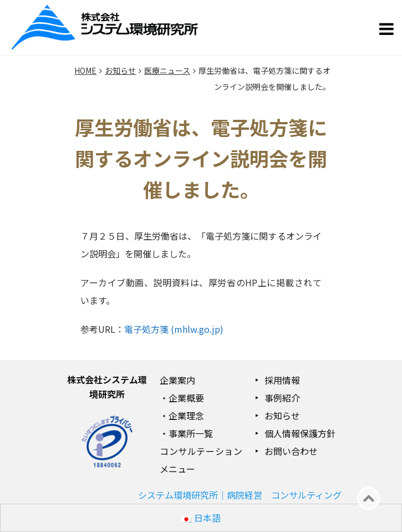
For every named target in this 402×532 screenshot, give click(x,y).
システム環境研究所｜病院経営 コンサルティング (240, 495)
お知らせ (282, 416)
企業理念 (186, 416)
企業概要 (186, 398)
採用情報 (282, 380)
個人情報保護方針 (300, 433)
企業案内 (177, 380)
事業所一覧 (191, 433)
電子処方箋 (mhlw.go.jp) (174, 329)
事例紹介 (282, 398)
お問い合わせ (291, 451)
